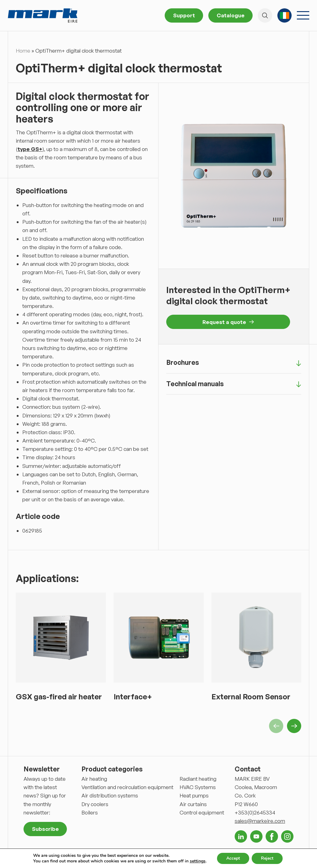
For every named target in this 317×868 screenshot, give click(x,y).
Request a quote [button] (228, 322)
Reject (267, 858)
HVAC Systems (198, 787)
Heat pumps (194, 795)
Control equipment (202, 812)
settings (198, 861)
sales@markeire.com (260, 821)
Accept (233, 858)
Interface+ (133, 697)
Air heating (94, 779)
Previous (276, 726)
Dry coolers (95, 804)
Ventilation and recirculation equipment (127, 787)
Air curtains (193, 804)
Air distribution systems (110, 795)
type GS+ (30, 149)
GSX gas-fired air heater (59, 697)
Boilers (90, 812)
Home (23, 51)
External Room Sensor (251, 697)
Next (294, 726)
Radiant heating (198, 779)
